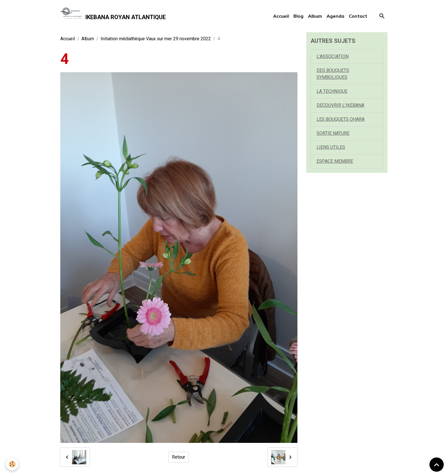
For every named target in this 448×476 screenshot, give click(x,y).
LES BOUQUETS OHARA (341, 119)
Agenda (335, 16)
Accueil (281, 16)
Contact (358, 16)
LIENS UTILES (331, 147)
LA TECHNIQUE (332, 91)
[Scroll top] (437, 465)
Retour (179, 457)
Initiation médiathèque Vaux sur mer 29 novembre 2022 (156, 39)
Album (315, 16)
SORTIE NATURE (333, 133)
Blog (298, 16)
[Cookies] (12, 464)
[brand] (113, 16)
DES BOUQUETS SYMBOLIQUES (333, 74)
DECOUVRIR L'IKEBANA (340, 105)
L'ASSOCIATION (333, 56)
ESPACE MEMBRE (335, 161)
